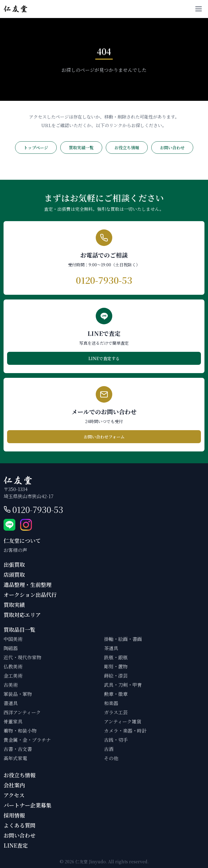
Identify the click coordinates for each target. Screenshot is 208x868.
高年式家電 (15, 758)
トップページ (36, 148)
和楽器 (111, 703)
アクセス (14, 795)
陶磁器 (11, 648)
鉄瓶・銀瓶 (116, 657)
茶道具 (111, 648)
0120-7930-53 (38, 509)
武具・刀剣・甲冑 (123, 685)
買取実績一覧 (81, 148)
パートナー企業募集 (27, 805)
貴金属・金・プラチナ (27, 740)
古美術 (11, 685)
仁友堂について (22, 540)
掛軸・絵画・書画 (123, 639)
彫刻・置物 (116, 667)
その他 (111, 758)
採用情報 (14, 815)
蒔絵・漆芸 (116, 676)
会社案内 (14, 785)
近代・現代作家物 (22, 657)
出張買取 (14, 564)
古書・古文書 (18, 749)
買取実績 (14, 605)
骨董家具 (13, 722)
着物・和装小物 (20, 731)
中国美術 (13, 639)
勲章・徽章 (116, 694)
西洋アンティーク (22, 712)
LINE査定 (16, 845)
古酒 (109, 749)
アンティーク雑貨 (123, 722)
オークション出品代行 (30, 595)
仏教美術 (13, 667)
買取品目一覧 (19, 629)
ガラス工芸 (116, 712)
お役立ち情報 (127, 148)
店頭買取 (14, 574)
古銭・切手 (116, 740)
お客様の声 (15, 550)
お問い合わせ (172, 148)
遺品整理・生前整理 (27, 584)
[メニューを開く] (199, 9)
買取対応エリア (22, 615)
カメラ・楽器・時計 (125, 731)
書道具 (11, 703)
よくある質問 (19, 825)
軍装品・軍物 (18, 694)
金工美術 (13, 676)
